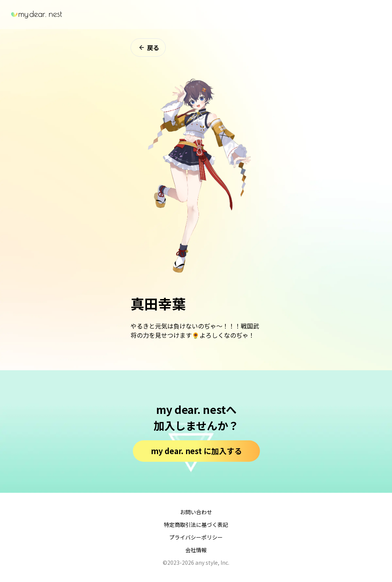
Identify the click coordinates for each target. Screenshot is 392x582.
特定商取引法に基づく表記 (196, 525)
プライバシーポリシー (196, 537)
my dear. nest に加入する (196, 451)
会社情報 (196, 550)
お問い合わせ (196, 512)
